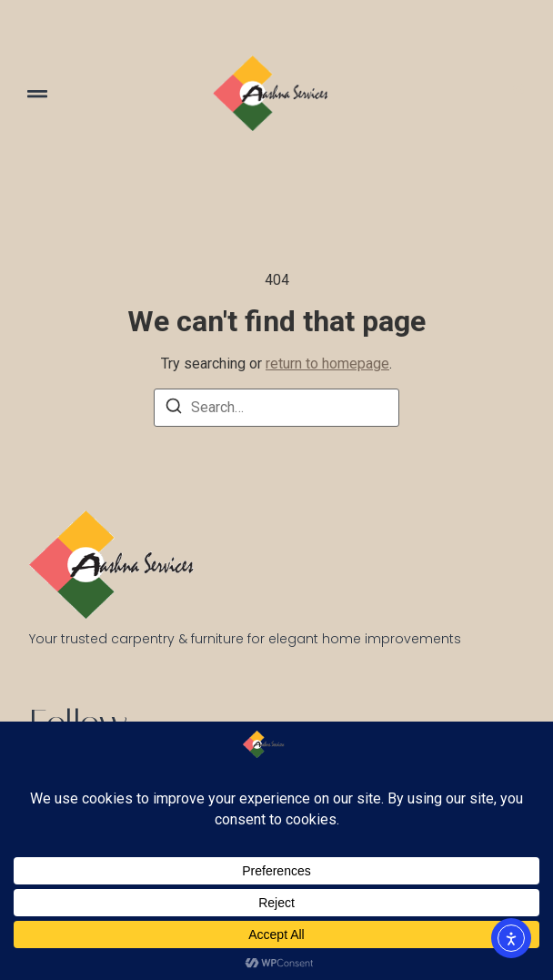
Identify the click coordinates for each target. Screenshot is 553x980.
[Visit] (518, 94)
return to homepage (327, 364)
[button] (37, 94)
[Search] (174, 409)
